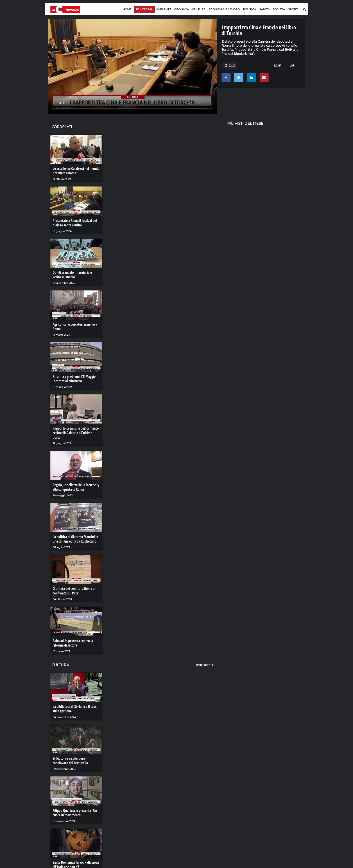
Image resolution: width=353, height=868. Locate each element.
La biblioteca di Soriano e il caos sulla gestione (75, 709)
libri (292, 65)
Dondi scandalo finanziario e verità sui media (72, 275)
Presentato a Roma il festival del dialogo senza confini (75, 223)
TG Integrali (144, 9)
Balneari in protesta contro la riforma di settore (73, 643)
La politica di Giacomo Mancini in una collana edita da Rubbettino (75, 539)
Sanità (265, 9)
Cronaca (182, 9)
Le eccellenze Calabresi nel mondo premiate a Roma (76, 171)
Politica (250, 9)
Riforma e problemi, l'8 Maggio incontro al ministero (74, 379)
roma (278, 65)
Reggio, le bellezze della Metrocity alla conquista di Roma (76, 487)
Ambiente (164, 9)
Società (279, 9)
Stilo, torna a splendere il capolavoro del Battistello (70, 761)
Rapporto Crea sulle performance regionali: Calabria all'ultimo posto (76, 433)
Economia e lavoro (224, 9)
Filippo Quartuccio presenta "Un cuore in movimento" (75, 813)
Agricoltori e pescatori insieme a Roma (75, 327)
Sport (293, 9)
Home (127, 9)
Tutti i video (205, 665)
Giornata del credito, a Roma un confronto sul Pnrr (75, 591)
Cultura (199, 9)
